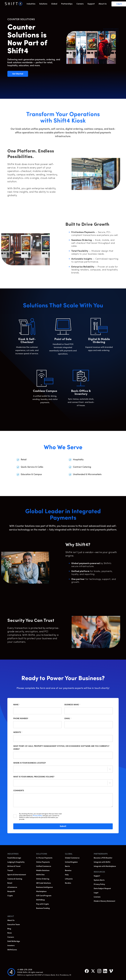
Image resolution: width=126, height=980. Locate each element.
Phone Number (21, 719)
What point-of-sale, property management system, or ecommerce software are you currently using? (61, 748)
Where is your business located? (30, 763)
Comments (19, 791)
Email (68, 719)
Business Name (72, 705)
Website (18, 732)
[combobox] (15, 769)
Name (17, 705)
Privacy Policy (38, 816)
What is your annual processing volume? (34, 777)
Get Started (20, 74)
